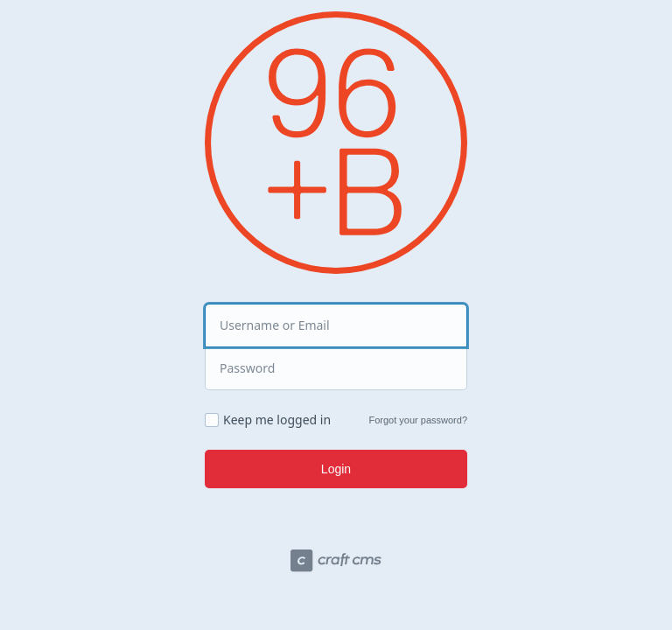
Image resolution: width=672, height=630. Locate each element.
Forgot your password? (419, 420)
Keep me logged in (277, 420)
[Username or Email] (336, 325)
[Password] (336, 368)
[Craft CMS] (336, 563)
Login (336, 469)
